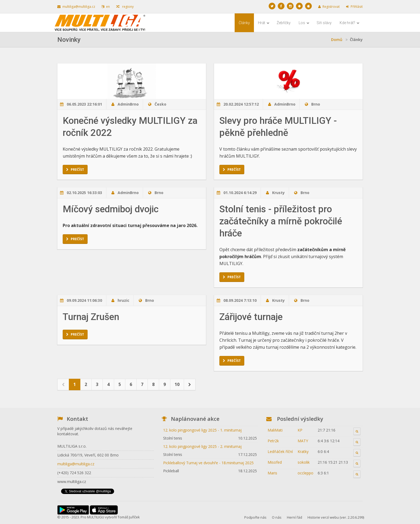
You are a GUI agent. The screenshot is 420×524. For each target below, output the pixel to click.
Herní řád (295, 517)
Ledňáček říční (280, 451)
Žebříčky (284, 23)
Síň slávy (324, 23)
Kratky (303, 451)
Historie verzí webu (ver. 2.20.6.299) (336, 517)
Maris (272, 473)
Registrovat (329, 7)
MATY (303, 441)
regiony (125, 7)
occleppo (305, 473)
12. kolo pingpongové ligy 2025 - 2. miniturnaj (202, 446)
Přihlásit (354, 7)
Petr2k (273, 441)
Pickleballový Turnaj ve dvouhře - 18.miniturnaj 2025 (208, 463)
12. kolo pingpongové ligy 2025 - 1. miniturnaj (202, 430)
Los (304, 23)
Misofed (275, 462)
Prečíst (75, 170)
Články (244, 23)
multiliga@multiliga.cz (76, 7)
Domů (337, 40)
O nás (277, 517)
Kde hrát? (350, 23)
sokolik (304, 462)
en (106, 7)
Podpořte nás (255, 517)
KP (300, 430)
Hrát (264, 23)
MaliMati (275, 430)
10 (177, 384)
